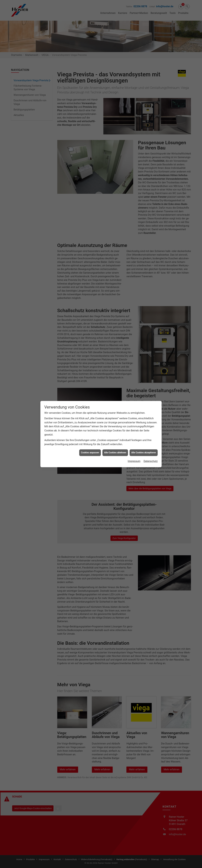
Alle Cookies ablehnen (115, 453)
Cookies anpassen (90, 453)
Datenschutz (151, 461)
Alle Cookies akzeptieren (144, 453)
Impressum (134, 461)
